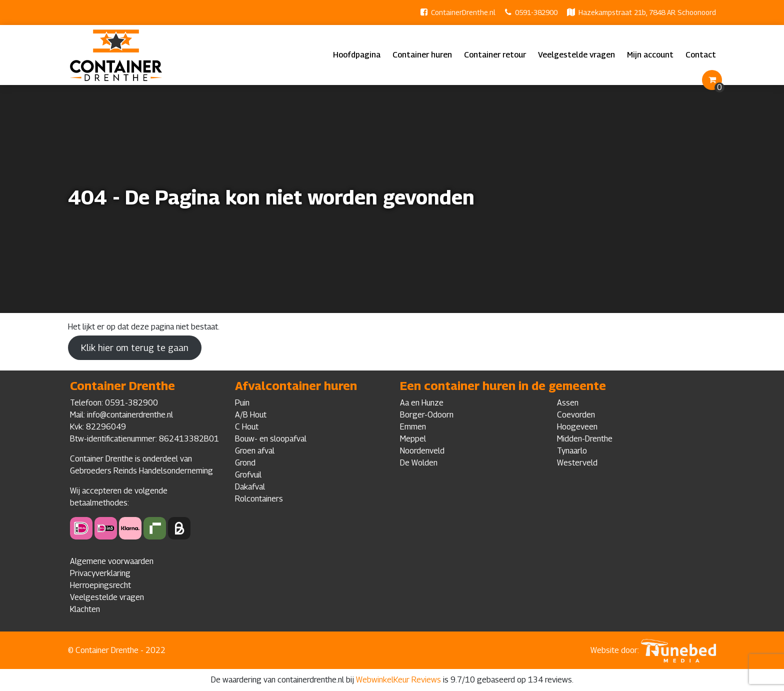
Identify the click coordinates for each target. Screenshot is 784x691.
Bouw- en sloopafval (271, 439)
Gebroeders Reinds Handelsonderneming (141, 471)
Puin (242, 403)
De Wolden (419, 463)
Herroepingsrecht (100, 585)
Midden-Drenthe (585, 439)
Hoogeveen (577, 427)
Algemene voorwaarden (112, 561)
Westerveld (577, 463)
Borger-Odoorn (427, 415)
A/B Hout (251, 415)
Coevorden (576, 415)
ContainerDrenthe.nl (463, 12)
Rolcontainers (259, 499)
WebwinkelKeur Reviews (398, 680)
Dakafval (250, 487)
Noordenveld (422, 451)
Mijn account (650, 55)
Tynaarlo (572, 451)
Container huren (422, 55)
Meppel (413, 439)
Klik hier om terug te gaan (135, 348)
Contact (701, 55)
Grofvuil (248, 475)
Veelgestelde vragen (576, 55)
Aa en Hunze (422, 403)
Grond (245, 463)
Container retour (495, 55)
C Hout (247, 427)
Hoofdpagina (357, 55)
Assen (568, 403)
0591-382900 (536, 12)
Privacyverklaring (100, 573)
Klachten (85, 609)
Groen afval (255, 451)
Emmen (413, 427)
